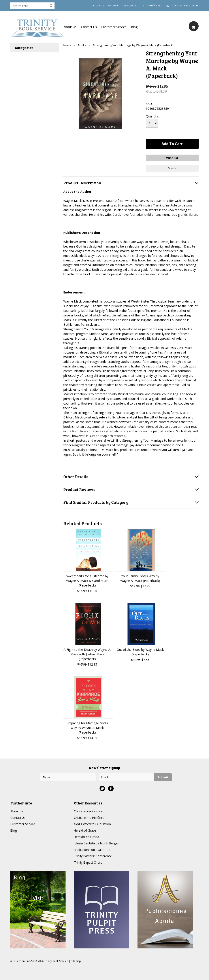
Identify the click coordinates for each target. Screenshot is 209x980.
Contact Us (89, 27)
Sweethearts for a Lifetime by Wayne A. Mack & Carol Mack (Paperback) (87, 580)
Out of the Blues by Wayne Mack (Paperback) (140, 651)
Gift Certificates (151, 6)
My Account (130, 6)
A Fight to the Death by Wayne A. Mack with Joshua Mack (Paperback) (87, 654)
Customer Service (114, 27)
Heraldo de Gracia (87, 836)
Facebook (111, 788)
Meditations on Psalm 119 (93, 849)
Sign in (169, 6)
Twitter (102, 788)
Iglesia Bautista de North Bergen (97, 843)
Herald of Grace (85, 830)
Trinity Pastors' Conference (93, 856)
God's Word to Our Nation (93, 824)
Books (82, 45)
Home (67, 45)
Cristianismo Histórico (90, 817)
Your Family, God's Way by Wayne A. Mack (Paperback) (140, 578)
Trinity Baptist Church (89, 862)
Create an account (188, 6)
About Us (70, 27)
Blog (134, 27)
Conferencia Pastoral (89, 811)
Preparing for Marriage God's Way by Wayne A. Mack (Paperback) (87, 727)
